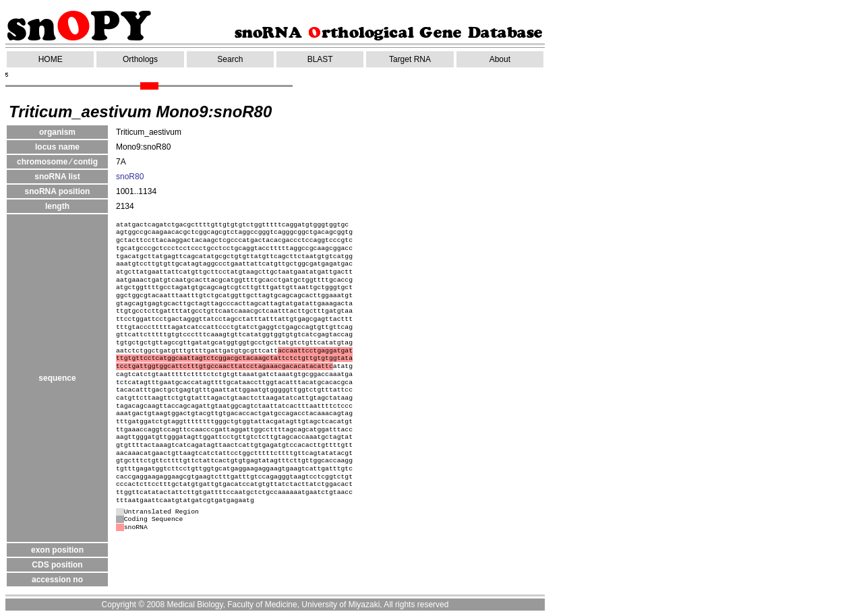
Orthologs (140, 59)
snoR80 (130, 177)
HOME (51, 59)
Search (230, 59)
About (500, 59)
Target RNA (410, 59)
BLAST (320, 59)
